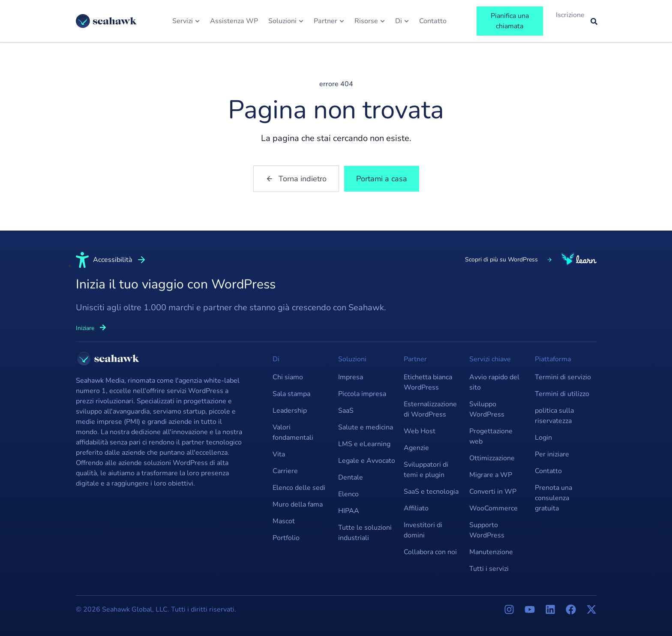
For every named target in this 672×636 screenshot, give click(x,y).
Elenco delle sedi (299, 488)
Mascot (284, 521)
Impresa (351, 377)
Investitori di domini (423, 530)
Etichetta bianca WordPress (428, 382)
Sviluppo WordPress (487, 409)
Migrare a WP (491, 475)
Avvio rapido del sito (494, 382)
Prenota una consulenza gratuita (553, 498)
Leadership (290, 411)
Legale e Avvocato (367, 461)
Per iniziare (552, 454)
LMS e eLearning (364, 444)
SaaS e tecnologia (431, 492)
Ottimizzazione (492, 458)
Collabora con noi (430, 552)
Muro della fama (298, 504)
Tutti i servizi (489, 569)
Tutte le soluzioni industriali (365, 533)
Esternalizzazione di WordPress (430, 409)
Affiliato (416, 508)
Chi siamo (288, 377)
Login (543, 438)
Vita (279, 454)
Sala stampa (291, 394)
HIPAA (349, 511)
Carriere (285, 471)
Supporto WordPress (487, 530)
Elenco (348, 494)
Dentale (351, 477)
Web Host (420, 431)
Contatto (548, 471)
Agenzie (416, 448)
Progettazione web (491, 436)
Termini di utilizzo (562, 394)
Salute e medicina (366, 427)
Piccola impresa (362, 394)
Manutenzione (491, 552)
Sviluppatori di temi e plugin (426, 470)
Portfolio (286, 538)
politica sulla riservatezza (554, 416)
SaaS (346, 411)
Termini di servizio (563, 377)
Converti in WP (493, 492)
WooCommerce (493, 508)
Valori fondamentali (293, 432)
